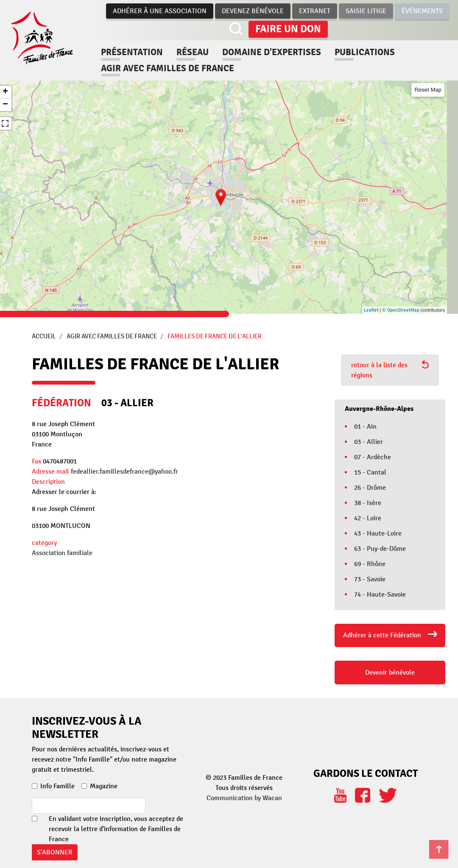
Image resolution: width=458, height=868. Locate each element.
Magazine (104, 786)
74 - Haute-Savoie (380, 594)
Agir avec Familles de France (112, 336)
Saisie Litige (366, 11)
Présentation (132, 52)
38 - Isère (368, 503)
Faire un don (288, 29)
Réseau (193, 52)
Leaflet (371, 310)
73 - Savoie (370, 579)
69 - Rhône (370, 564)
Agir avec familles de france (168, 68)
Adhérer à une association (160, 11)
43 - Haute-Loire (378, 533)
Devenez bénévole (253, 11)
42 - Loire (368, 518)
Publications (365, 52)
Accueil (44, 336)
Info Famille (57, 786)
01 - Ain (365, 427)
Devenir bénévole (390, 673)
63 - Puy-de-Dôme (380, 549)
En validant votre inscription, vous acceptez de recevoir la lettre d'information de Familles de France (116, 829)
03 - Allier (369, 442)
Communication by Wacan (244, 798)
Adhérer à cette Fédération (382, 635)
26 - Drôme (370, 488)
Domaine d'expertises (272, 52)
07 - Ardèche (373, 457)
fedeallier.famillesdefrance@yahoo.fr (124, 472)
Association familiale (62, 553)
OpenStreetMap (403, 310)
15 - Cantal (370, 472)
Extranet (315, 11)
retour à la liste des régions (390, 370)
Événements (422, 11)
